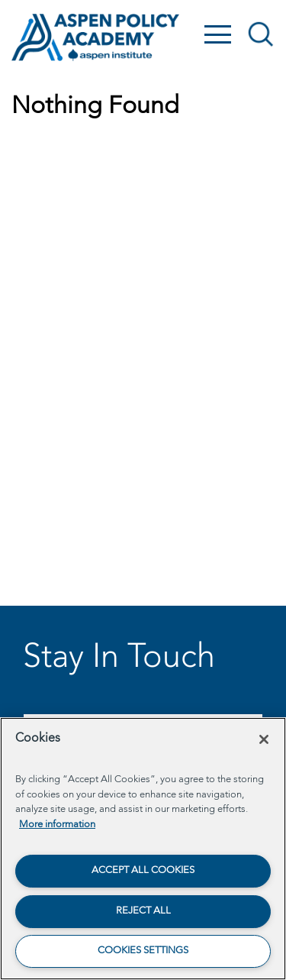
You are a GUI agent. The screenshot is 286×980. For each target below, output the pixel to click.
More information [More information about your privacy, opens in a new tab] (57, 825)
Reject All (143, 911)
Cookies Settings (143, 951)
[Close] (264, 739)
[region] (143, 849)
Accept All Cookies (143, 870)
